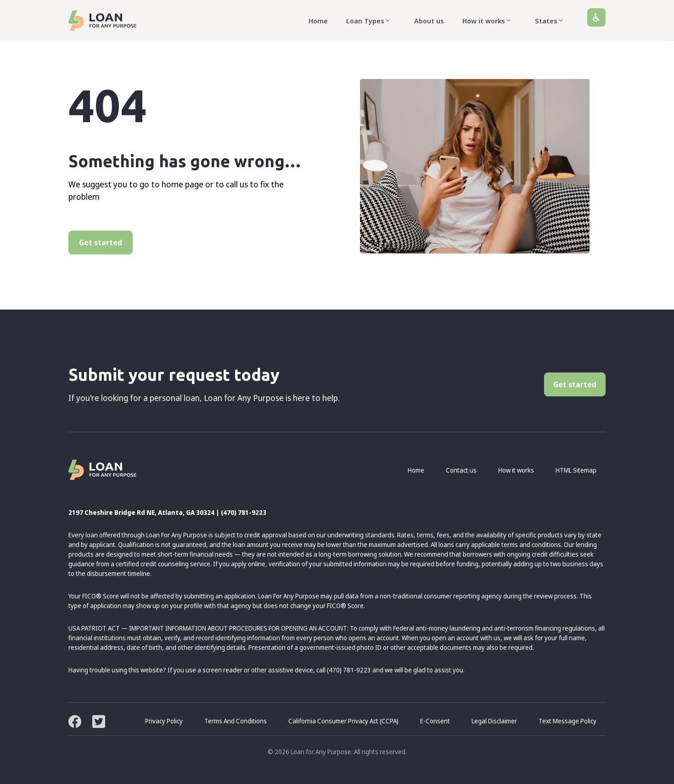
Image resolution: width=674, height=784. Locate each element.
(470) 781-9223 (244, 512)
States (552, 21)
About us (429, 21)
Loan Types (371, 21)
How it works (489, 21)
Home (318, 21)
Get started (101, 243)
